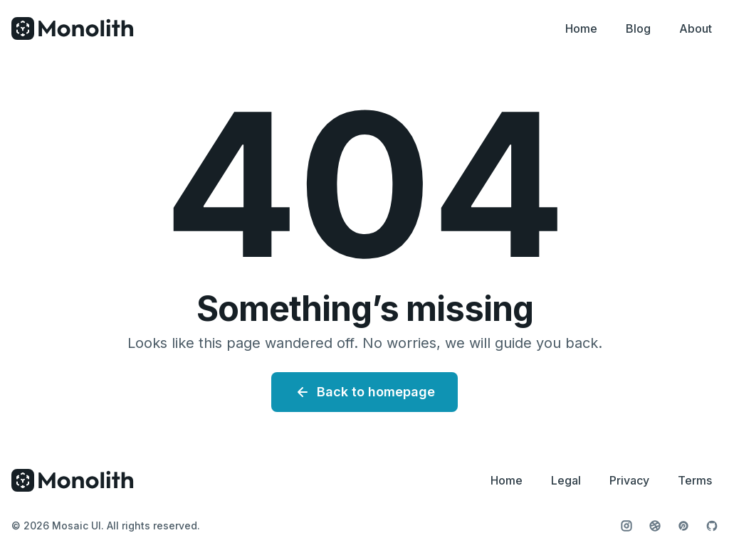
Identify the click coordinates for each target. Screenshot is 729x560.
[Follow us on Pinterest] (683, 526)
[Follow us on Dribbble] (655, 526)
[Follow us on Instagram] (626, 526)
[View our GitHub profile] (712, 526)
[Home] (73, 28)
